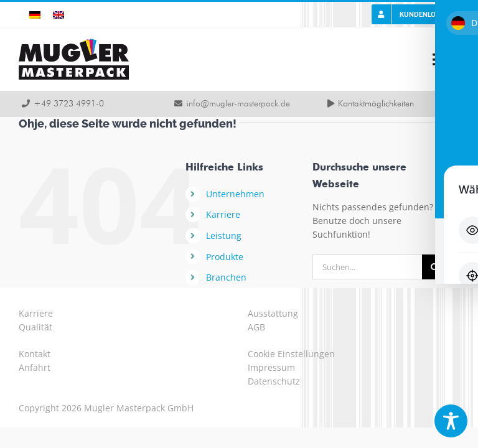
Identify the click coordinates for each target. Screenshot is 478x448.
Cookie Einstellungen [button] (291, 354)
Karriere (223, 214)
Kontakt (35, 354)
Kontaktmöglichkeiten (376, 104)
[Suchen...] (367, 267)
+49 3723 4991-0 (69, 104)
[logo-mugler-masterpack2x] (74, 43)
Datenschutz (274, 381)
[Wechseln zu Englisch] (59, 15)
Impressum (271, 367)
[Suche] (434, 267)
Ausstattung (273, 313)
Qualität (35, 327)
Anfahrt (35, 367)
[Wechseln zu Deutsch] (35, 15)
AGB (256, 327)
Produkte (225, 257)
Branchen (226, 277)
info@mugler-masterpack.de (238, 104)
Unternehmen (235, 194)
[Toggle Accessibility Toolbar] (451, 421)
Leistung (224, 236)
